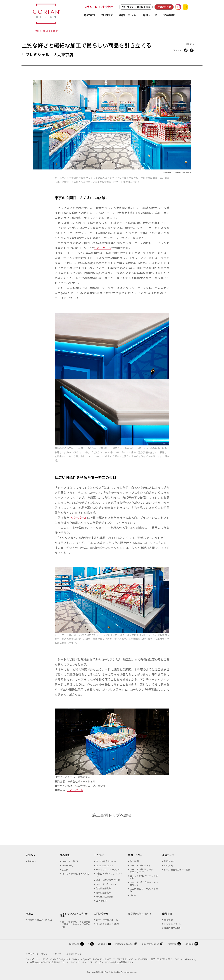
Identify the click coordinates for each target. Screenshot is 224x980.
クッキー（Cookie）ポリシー (69, 954)
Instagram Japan (150, 944)
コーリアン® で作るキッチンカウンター (144, 884)
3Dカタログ (102, 901)
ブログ (133, 895)
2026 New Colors (105, 865)
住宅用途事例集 (103, 888)
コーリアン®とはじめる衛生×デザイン (141, 871)
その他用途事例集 (105, 897)
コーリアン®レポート (140, 865)
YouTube (102, 944)
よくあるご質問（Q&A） (108, 924)
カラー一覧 (67, 865)
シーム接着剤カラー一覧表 (177, 870)
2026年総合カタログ (106, 861)
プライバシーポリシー (39, 954)
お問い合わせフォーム (107, 920)
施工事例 (134, 861)
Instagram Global (124, 944)
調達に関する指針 (173, 928)
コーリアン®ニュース (106, 884)
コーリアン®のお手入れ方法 (76, 874)
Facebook (74, 944)
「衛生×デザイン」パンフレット (110, 875)
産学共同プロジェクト (140, 914)
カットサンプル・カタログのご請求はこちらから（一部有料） (76, 924)
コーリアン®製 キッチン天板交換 (144, 877)
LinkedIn (189, 944)
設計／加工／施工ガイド (108, 880)
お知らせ (32, 861)
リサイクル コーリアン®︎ (108, 870)
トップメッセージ (173, 924)
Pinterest (172, 944)
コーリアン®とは (70, 861)
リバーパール (103, 248)
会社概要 (168, 920)
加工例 (65, 870)
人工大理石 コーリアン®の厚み (144, 890)
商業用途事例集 (103, 892)
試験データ (169, 861)
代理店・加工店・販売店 (40, 920)
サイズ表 (168, 865)
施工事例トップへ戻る (112, 815)
